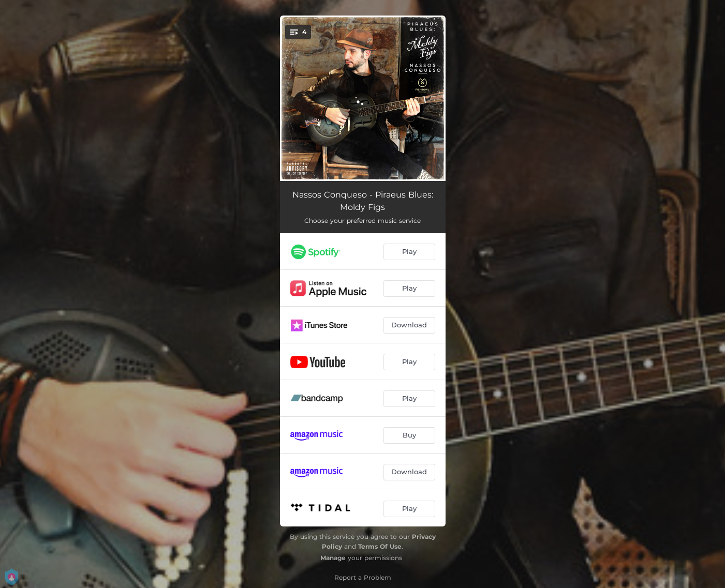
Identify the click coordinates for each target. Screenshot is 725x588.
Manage (333, 558)
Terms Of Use (380, 546)
